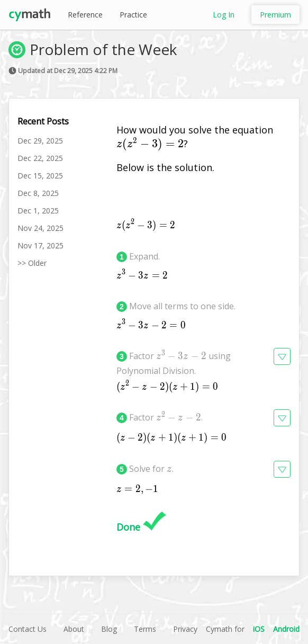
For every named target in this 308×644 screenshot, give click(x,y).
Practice (133, 15)
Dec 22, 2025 (40, 158)
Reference (85, 15)
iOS (259, 629)
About (74, 629)
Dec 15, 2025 (40, 176)
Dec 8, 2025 (38, 193)
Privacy (185, 629)
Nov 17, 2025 (40, 245)
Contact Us (28, 629)
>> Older (32, 263)
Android (286, 629)
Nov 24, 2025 (40, 228)
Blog (109, 629)
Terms (145, 629)
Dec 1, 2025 (38, 211)
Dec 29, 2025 (40, 141)
